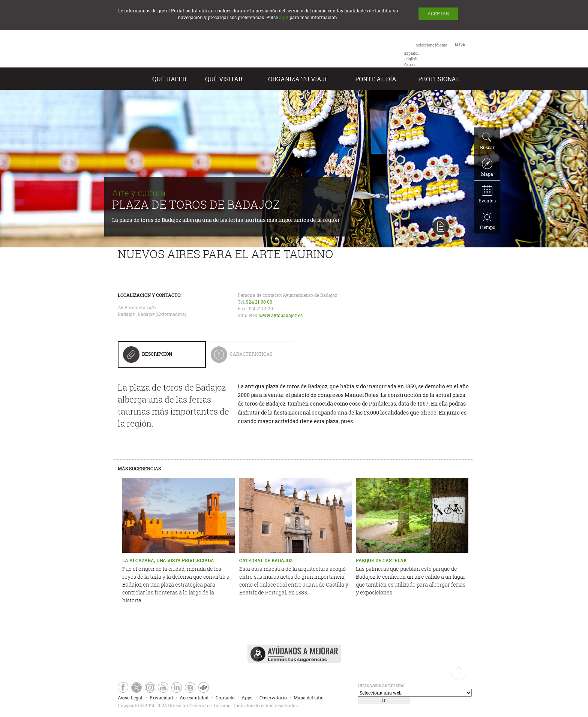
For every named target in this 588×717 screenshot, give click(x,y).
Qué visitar (224, 79)
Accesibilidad (194, 698)
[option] (411, 53)
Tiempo (487, 221)
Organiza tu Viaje (298, 79)
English (411, 59)
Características (247, 357)
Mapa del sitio (309, 698)
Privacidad (161, 698)
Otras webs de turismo (381, 685)
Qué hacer (169, 79)
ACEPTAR (438, 14)
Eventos (487, 195)
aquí (284, 17)
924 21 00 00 (259, 302)
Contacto (225, 698)
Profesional (439, 79)
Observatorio (273, 698)
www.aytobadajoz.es (281, 315)
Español (411, 53)
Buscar (487, 141)
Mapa (487, 168)
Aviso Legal (130, 698)
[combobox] (426, 54)
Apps (247, 698)
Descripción (148, 357)
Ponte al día (376, 79)
